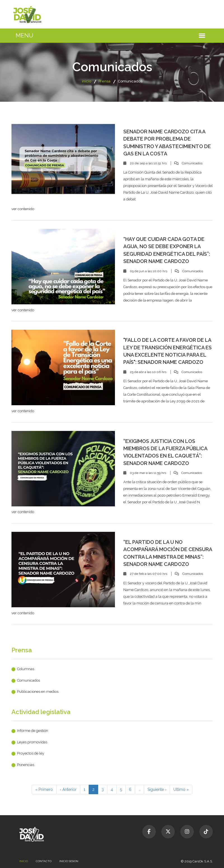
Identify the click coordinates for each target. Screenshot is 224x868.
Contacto (44, 861)
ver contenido (23, 209)
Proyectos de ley (31, 753)
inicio (87, 81)
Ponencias (26, 765)
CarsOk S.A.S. (203, 861)
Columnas (26, 669)
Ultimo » (181, 789)
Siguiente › (157, 789)
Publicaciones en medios (38, 692)
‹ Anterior (68, 789)
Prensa (104, 81)
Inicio (24, 861)
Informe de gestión (33, 731)
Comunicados (29, 680)
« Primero (44, 789)
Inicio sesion (69, 861)
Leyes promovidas (32, 742)
